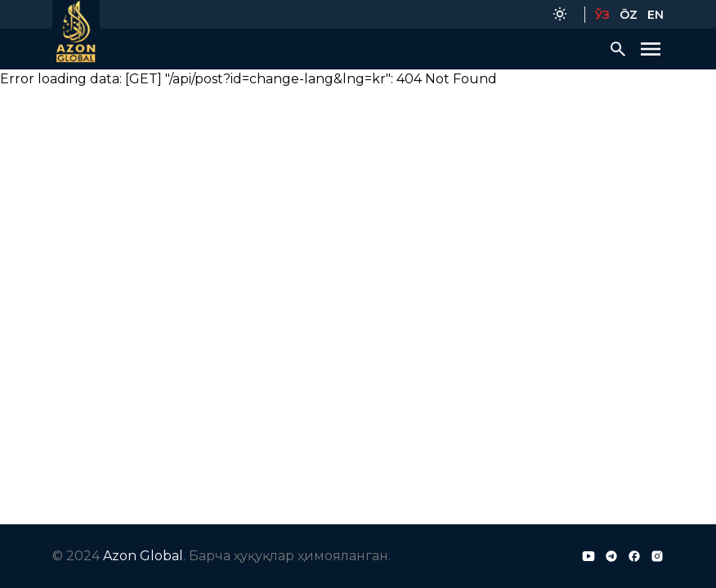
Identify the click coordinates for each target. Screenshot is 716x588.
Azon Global (143, 556)
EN (656, 15)
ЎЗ (602, 15)
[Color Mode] (560, 14)
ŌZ (629, 15)
